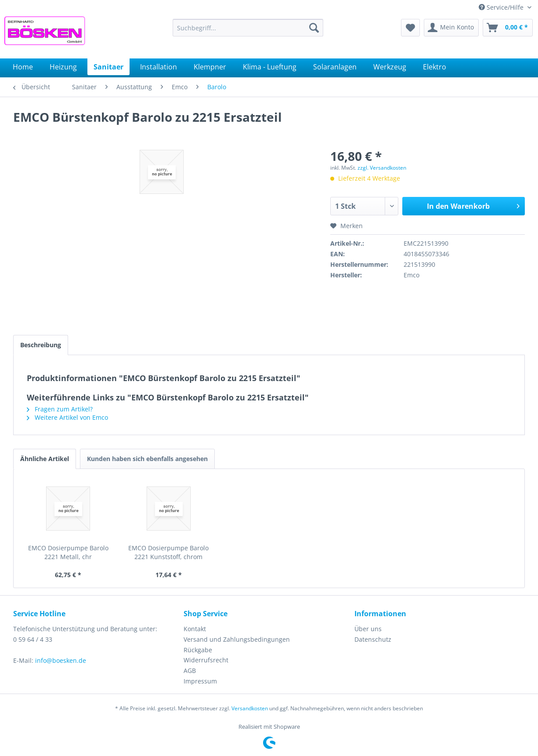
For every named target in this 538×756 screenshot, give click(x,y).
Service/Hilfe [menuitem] (502, 7)
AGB (190, 671)
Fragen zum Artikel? (60, 409)
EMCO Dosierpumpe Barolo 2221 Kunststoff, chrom (168, 552)
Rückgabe (198, 650)
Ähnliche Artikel (45, 459)
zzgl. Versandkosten (382, 168)
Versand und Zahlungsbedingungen (237, 639)
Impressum (200, 681)
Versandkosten (250, 708)
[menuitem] (248, 28)
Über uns (368, 629)
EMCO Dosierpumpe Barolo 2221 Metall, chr (68, 552)
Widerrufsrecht (206, 660)
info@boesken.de (61, 660)
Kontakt (195, 629)
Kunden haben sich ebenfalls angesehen (147, 459)
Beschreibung (41, 345)
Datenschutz (373, 639)
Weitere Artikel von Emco (67, 417)
